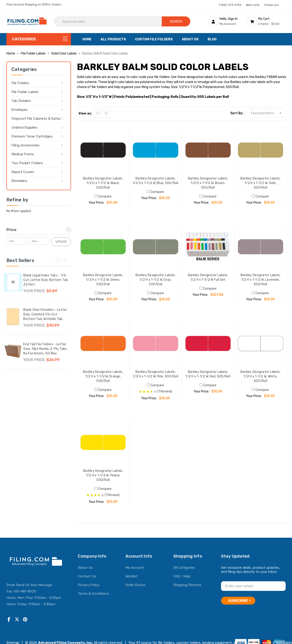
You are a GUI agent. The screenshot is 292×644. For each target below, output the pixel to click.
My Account (135, 568)
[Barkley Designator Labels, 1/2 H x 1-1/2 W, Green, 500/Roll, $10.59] (103, 247)
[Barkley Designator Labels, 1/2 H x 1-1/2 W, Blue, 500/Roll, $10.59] (156, 150)
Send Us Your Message (34, 585)
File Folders (20, 83)
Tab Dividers (21, 101)
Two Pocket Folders (27, 163)
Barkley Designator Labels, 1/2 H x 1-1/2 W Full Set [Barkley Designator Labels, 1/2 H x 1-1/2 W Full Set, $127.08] (208, 277)
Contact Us (87, 576)
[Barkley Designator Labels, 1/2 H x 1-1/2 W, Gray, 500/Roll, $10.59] (156, 247)
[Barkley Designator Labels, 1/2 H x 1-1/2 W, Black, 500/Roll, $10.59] (103, 150)
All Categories (184, 568)
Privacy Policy (89, 585)
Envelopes (20, 110)
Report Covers (23, 172)
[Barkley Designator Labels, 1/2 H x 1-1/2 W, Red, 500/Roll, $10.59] (208, 343)
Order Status (136, 585)
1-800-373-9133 (230, 5)
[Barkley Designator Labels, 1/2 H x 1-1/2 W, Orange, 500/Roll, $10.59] (103, 343)
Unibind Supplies (24, 127)
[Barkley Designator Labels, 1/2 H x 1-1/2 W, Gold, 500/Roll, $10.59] (261, 150)
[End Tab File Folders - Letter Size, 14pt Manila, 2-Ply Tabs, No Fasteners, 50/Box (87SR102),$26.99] (13, 351)
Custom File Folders (154, 39)
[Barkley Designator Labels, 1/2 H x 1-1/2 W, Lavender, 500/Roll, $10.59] (261, 247)
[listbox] (266, 113)
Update (61, 242)
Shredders (19, 181)
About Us (190, 39)
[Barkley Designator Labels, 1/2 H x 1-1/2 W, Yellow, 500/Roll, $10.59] (103, 442)
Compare (103, 196)
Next (65, 260)
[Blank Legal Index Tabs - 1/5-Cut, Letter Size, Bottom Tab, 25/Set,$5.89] (13, 282)
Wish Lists (253, 5)
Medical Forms (23, 154)
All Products (113, 39)
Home (87, 39)
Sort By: (237, 113)
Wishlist (132, 576)
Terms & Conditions (93, 594)
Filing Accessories (25, 145)
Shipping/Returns (187, 585)
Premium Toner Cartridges (32, 136)
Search (176, 22)
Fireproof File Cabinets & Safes (36, 119)
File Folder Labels (25, 92)
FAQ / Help (182, 576)
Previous (58, 260)
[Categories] (39, 39)
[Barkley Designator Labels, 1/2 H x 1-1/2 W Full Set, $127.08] (208, 247)
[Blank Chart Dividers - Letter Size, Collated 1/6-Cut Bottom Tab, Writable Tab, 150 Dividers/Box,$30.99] (13, 317)
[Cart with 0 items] (266, 21)
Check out (271, 5)
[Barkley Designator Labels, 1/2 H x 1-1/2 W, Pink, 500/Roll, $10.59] (156, 343)
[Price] (39, 230)
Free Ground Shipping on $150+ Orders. (34, 4)
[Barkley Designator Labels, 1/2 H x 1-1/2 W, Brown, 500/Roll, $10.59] (208, 150)
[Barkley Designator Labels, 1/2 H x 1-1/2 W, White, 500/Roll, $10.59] (261, 343)
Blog (212, 39)
